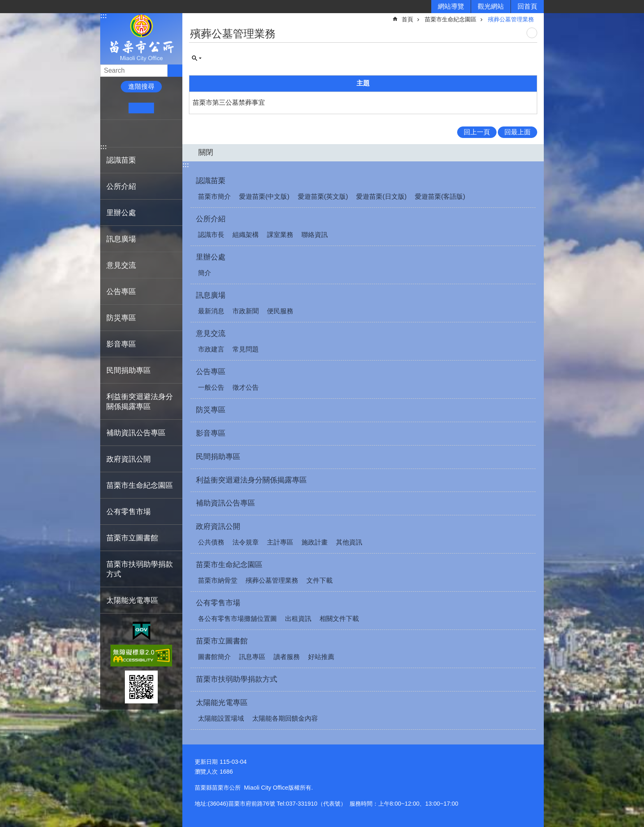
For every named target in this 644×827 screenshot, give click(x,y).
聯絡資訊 (315, 235)
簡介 (205, 273)
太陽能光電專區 (222, 703)
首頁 (407, 19)
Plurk (123, 133)
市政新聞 (246, 311)
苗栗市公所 (141, 38)
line (148, 133)
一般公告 (211, 387)
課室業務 (280, 235)
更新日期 (206, 762)
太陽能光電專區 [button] (132, 600)
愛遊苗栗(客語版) (440, 196)
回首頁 (527, 6)
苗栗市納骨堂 (218, 580)
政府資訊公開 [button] (129, 459)
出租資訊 (298, 619)
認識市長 (211, 235)
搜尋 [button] (175, 71)
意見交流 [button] (121, 265)
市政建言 (211, 349)
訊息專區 (252, 657)
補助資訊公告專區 (136, 433)
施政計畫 (315, 542)
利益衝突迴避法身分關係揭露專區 (140, 402)
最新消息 (211, 311)
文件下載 (320, 580)
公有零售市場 (218, 603)
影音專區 (121, 344)
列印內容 (532, 33)
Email (160, 133)
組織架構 (246, 235)
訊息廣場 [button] (121, 239)
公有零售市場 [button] (129, 512)
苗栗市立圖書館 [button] (132, 538)
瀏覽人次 (206, 772)
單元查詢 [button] (197, 58)
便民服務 (280, 311)
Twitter (135, 133)
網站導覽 (451, 6)
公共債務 (211, 542)
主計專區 (280, 542)
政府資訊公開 (218, 526)
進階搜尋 (141, 86)
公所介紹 (211, 219)
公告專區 (211, 372)
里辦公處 (211, 257)
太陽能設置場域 (221, 718)
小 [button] (116, 108)
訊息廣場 (211, 295)
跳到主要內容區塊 (4, 4)
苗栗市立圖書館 (222, 641)
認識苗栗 (211, 181)
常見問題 (246, 349)
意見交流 (211, 333)
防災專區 (121, 318)
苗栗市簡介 (214, 196)
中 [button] (141, 108)
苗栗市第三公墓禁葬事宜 (229, 102)
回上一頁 (477, 132)
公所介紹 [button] (121, 186)
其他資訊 (349, 542)
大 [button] (167, 108)
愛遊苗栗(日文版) (381, 196)
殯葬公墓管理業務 (511, 19)
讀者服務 (287, 657)
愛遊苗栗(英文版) (323, 196)
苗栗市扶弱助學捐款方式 (140, 569)
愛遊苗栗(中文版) (264, 196)
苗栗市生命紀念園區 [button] (140, 485)
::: (103, 16)
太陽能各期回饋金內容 (285, 718)
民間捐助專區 (129, 370)
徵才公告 (246, 387)
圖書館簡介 (214, 657)
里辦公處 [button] (121, 213)
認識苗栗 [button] (121, 160)
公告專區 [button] (121, 292)
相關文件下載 (339, 619)
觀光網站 (491, 6)
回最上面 (517, 132)
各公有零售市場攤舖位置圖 (237, 619)
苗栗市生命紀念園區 (451, 19)
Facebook (110, 133)
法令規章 (246, 542)
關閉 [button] (206, 152)
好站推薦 (321, 657)
